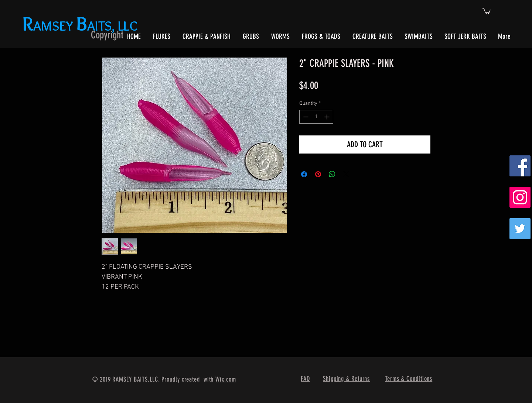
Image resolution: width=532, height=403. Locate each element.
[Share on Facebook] (304, 174)
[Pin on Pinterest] (318, 174)
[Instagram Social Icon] (520, 197)
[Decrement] (305, 117)
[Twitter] (520, 229)
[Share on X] (346, 174)
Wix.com (226, 379)
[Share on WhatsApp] (332, 174)
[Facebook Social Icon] (520, 166)
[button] (487, 11)
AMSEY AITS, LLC (81, 26)
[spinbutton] (316, 117)
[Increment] (328, 117)
